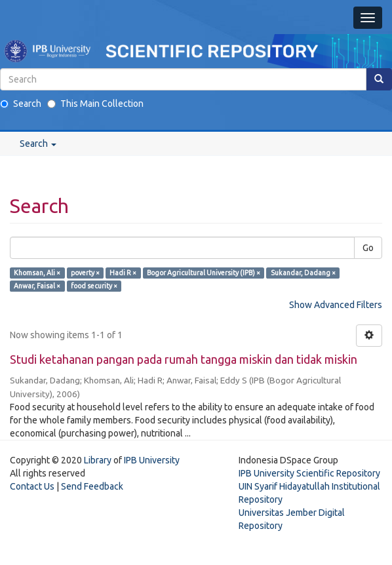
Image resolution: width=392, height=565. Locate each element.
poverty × (85, 273)
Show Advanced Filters (336, 305)
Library (98, 460)
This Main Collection (95, 104)
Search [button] (38, 144)
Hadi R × (123, 273)
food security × (94, 286)
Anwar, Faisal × (37, 286)
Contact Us (32, 486)
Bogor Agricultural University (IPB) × (204, 273)
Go (368, 248)
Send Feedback (92, 486)
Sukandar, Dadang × (303, 273)
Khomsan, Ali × (37, 273)
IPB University (152, 460)
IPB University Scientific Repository (309, 473)
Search (21, 104)
